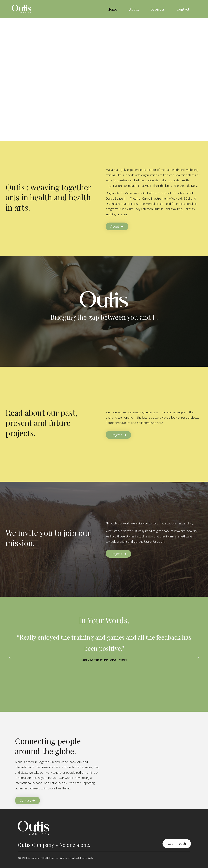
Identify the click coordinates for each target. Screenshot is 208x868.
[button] (10, 658)
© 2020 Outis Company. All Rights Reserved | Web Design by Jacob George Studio (56, 858)
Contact (183, 9)
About (134, 9)
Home (112, 9)
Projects (158, 9)
